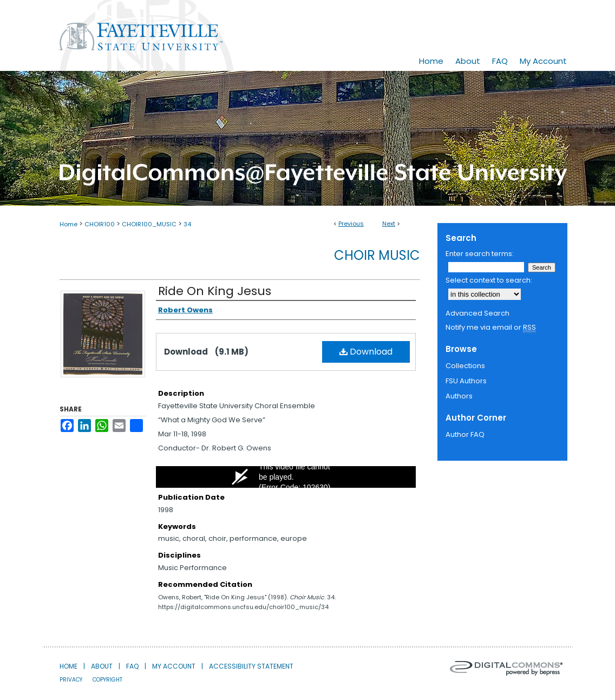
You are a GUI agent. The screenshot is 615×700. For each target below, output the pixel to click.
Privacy (71, 680)
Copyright (107, 680)
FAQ (132, 666)
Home (68, 224)
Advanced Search (477, 313)
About (102, 666)
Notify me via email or (491, 328)
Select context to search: (489, 280)
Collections (465, 366)
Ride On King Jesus (215, 291)
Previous (351, 224)
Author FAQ (465, 434)
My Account (174, 666)
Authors (459, 396)
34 (187, 224)
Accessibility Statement (251, 666)
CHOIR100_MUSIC (149, 224)
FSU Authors (466, 381)
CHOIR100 (100, 224)
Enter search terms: (480, 254)
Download (366, 352)
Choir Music (377, 255)
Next (389, 224)
